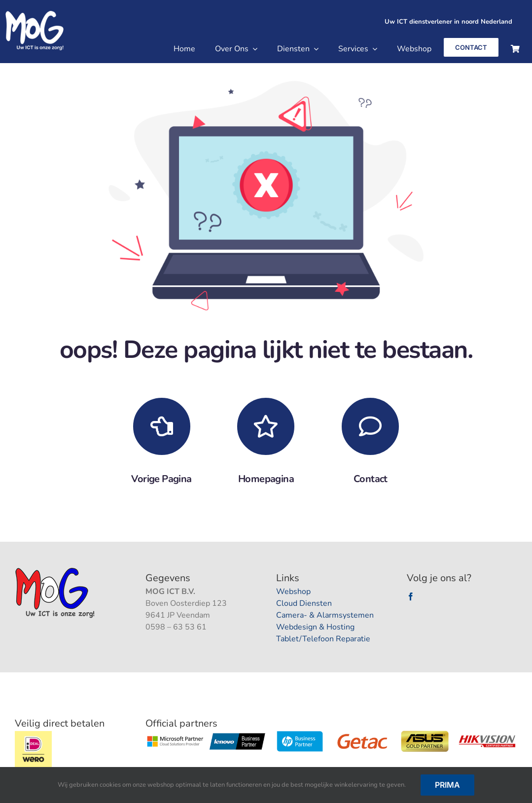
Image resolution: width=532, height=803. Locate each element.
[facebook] (411, 596)
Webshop (293, 592)
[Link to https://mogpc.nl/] (266, 426)
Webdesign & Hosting (315, 627)
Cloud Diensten (304, 603)
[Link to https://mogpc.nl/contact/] (370, 426)
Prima (447, 785)
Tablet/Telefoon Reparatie (323, 639)
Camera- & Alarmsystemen (325, 615)
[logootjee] (56, 570)
